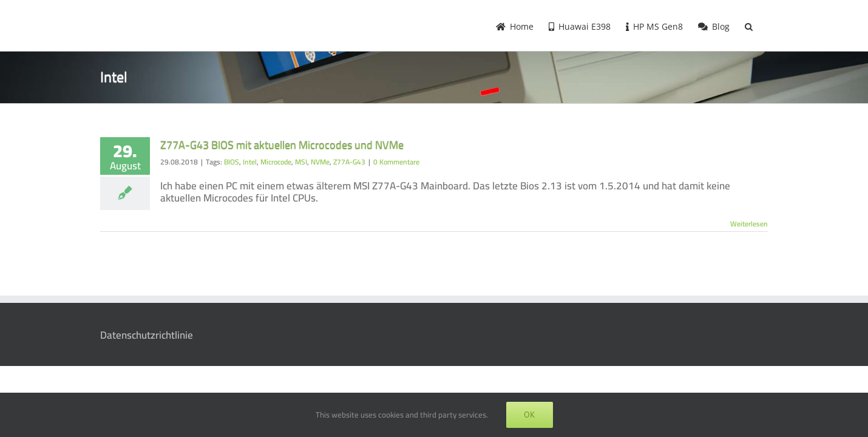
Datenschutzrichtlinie (147, 335)
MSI (301, 162)
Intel (250, 162)
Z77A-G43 (349, 162)
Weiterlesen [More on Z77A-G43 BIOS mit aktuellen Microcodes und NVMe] (749, 224)
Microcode (276, 162)
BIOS (232, 162)
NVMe (320, 162)
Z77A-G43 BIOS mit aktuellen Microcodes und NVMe (282, 145)
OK (530, 415)
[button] (764, 25)
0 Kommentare (396, 162)
